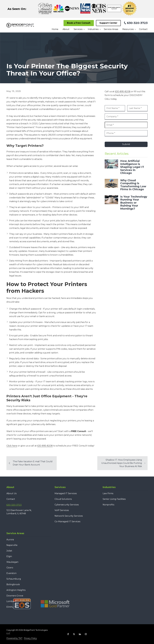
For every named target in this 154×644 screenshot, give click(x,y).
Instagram (86, 634)
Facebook (68, 634)
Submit (126, 144)
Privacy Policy (30, 638)
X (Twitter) (74, 634)
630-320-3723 (137, 23)
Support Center (108, 23)
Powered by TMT (14, 638)
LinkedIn (80, 634)
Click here (12, 446)
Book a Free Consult (79, 23)
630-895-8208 (45, 446)
